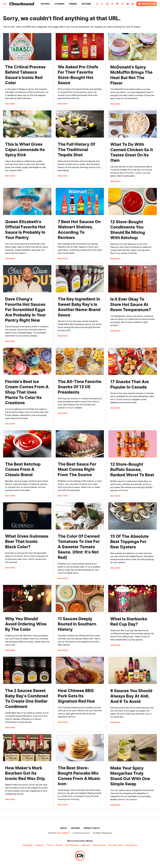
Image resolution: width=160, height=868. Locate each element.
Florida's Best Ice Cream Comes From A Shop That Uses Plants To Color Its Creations (27, 392)
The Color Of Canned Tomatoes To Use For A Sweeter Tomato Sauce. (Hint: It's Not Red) (79, 547)
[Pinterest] (123, 5)
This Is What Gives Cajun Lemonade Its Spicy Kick (25, 150)
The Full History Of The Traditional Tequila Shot (76, 150)
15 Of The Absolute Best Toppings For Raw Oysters (129, 542)
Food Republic (72, 845)
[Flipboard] (117, 5)
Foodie (59, 845)
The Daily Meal (115, 845)
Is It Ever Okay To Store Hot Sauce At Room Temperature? (131, 304)
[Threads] (112, 5)
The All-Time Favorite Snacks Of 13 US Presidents (80, 387)
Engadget (28, 845)
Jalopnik (39, 845)
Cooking (59, 4)
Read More (10, 104)
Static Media (62, 833)
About (64, 828)
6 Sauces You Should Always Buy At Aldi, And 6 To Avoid (131, 696)
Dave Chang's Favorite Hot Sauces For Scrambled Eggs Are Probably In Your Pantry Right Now (25, 310)
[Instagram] (107, 5)
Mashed (86, 845)
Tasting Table (99, 845)
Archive (75, 828)
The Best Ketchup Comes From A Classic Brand (23, 469)
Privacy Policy (92, 828)
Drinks (73, 4)
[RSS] (133, 5)
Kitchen (86, 4)
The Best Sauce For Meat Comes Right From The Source (77, 469)
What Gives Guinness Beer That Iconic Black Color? (27, 541)
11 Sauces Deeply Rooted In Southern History (77, 624)
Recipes (45, 4)
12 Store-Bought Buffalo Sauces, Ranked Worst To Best (132, 470)
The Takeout (131, 845)
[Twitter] (102, 5)
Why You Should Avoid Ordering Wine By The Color (26, 624)
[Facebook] (97, 5)
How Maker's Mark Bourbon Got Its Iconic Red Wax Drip (25, 773)
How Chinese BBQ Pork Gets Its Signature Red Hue (76, 696)
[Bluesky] (128, 5)
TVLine (50, 845)
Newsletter (147, 4)
